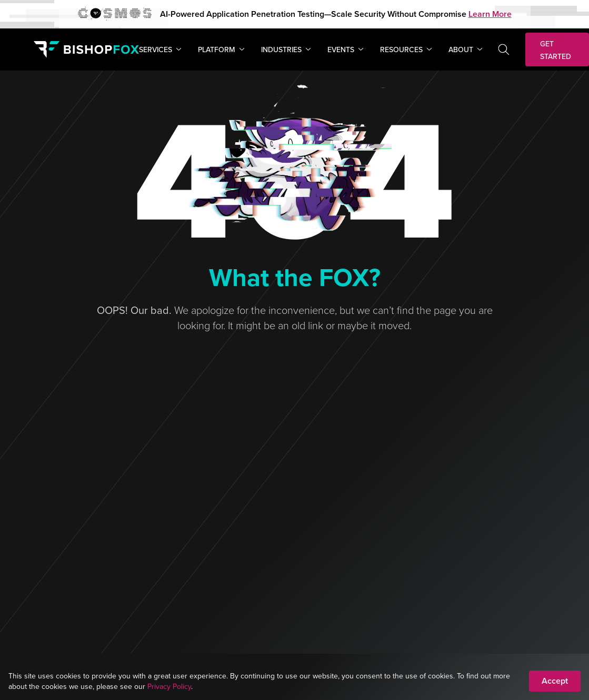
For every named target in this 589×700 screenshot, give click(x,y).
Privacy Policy (169, 686)
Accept (555, 681)
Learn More (490, 14)
